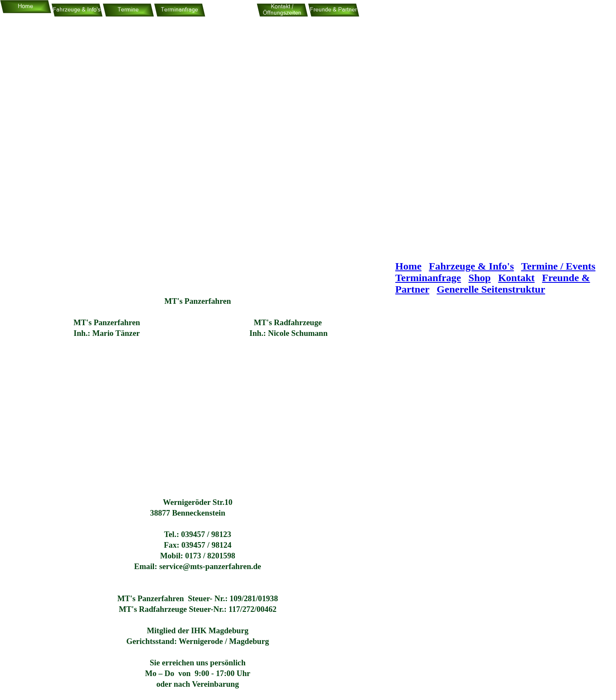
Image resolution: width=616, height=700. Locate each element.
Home (408, 266)
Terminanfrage (428, 278)
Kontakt (516, 278)
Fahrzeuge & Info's (472, 266)
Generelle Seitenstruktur (491, 289)
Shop (480, 278)
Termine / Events (558, 266)
